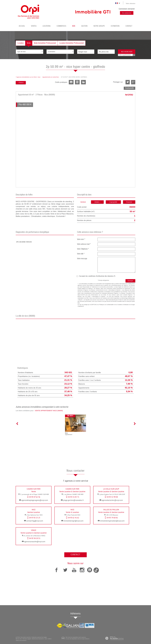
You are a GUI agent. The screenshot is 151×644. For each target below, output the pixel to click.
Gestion (84, 26)
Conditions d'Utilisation (123, 305)
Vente (29, 43)
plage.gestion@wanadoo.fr (73, 500)
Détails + (97, 202)
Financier (129, 202)
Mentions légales (27, 639)
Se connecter (127, 13)
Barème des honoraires (38, 639)
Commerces (61, 26)
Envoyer (130, 281)
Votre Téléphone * (83, 249)
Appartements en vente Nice (51, 77)
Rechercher (127, 52)
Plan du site (19, 639)
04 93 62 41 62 (74, 518)
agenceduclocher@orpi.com (112, 500)
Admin (50, 639)
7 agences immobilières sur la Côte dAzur (28, 77)
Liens (46, 639)
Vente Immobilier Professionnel (45, 43)
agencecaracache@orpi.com (35, 542)
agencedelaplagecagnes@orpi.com (35, 500)
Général (83, 202)
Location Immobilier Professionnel (72, 43)
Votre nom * (81, 239)
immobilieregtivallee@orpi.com (112, 521)
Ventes (34, 26)
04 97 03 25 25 (35, 518)
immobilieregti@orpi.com (73, 521)
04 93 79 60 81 (112, 518)
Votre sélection (131, 3)
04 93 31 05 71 (74, 497)
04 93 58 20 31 (35, 538)
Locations (47, 26)
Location (21, 43)
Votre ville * (81, 254)
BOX (74, 26)
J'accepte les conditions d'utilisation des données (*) (97, 276)
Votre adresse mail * (84, 244)
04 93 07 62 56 (35, 497)
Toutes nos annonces (21, 640)
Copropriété (113, 202)
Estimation (115, 26)
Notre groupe (99, 26)
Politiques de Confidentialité (106, 305)
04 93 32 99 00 (112, 497)
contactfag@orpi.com (35, 521)
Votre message (82, 259)
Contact (129, 26)
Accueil (22, 26)
